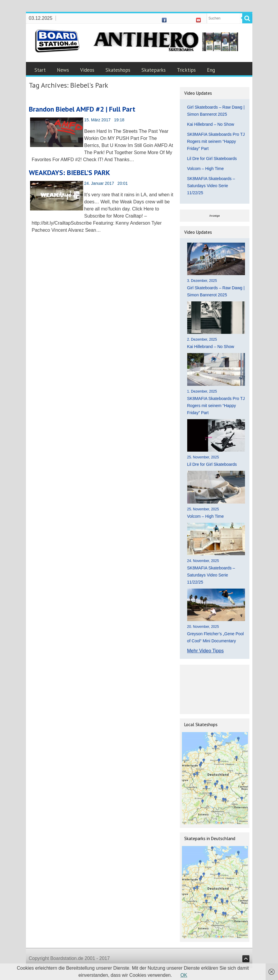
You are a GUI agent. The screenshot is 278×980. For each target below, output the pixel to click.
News (63, 70)
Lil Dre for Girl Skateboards (212, 159)
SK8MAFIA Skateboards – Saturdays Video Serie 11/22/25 (211, 186)
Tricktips (186, 70)
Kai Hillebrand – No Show (211, 124)
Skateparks (154, 70)
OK (184, 975)
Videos (87, 70)
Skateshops (118, 70)
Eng (211, 70)
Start (40, 70)
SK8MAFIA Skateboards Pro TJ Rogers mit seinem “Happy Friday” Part (216, 141)
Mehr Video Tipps (205, 651)
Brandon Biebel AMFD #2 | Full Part (82, 109)
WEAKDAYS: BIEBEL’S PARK (69, 173)
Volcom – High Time (206, 169)
